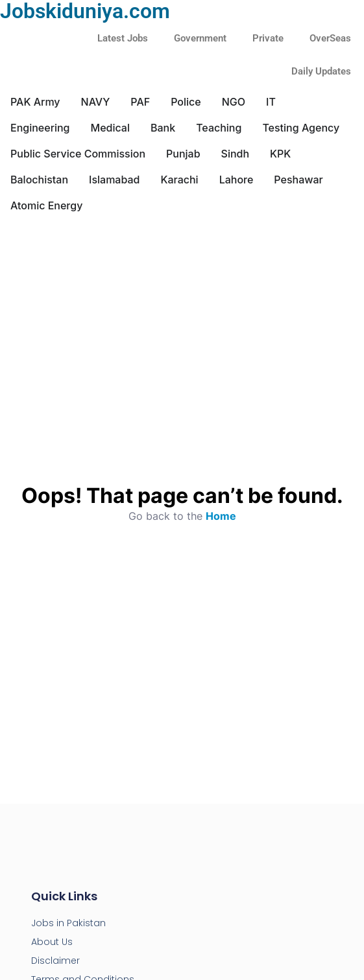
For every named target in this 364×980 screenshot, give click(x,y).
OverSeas (330, 38)
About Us (52, 942)
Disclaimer (55, 961)
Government (200, 38)
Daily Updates (321, 71)
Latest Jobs (123, 38)
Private (268, 38)
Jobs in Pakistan (68, 923)
